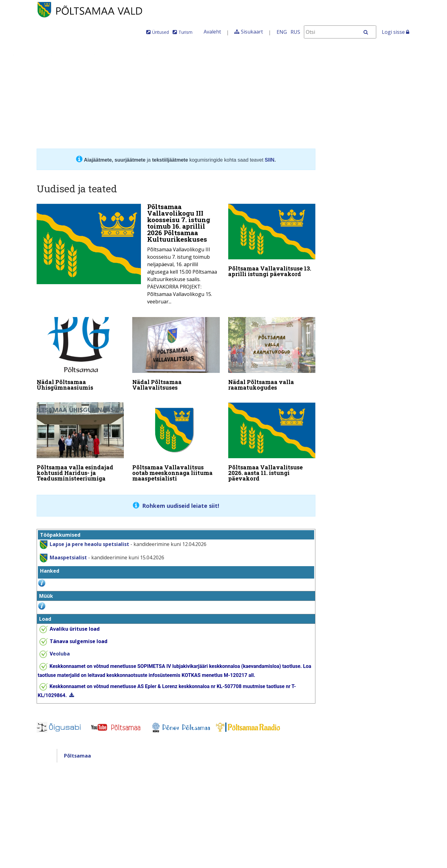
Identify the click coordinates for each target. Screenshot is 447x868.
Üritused (160, 32)
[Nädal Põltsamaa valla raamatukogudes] (272, 354)
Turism (185, 32)
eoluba (60, 650)
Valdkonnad (114, 54)
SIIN (270, 160)
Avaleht (212, 32)
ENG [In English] (282, 32)
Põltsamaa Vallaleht (371, 54)
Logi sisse (395, 32)
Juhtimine (66, 54)
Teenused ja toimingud (181, 54)
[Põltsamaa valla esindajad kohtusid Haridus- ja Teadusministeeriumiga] (80, 441)
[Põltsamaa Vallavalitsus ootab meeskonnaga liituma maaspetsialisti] (176, 441)
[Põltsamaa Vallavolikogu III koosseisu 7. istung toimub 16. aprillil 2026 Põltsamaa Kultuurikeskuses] (128, 256)
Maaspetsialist (68, 553)
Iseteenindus (314, 54)
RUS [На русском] (295, 32)
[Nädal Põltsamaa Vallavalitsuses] (176, 354)
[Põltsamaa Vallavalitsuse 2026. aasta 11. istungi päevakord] (272, 441)
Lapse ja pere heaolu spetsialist (89, 540)
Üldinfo (25, 54)
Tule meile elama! (257, 54)
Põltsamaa (77, 752)
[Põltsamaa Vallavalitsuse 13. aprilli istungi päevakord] (272, 242)
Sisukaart (252, 32)
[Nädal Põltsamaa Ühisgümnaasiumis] (80, 354)
